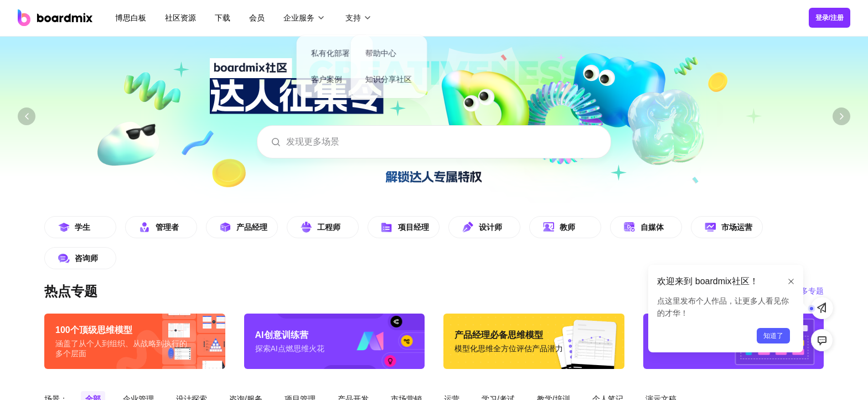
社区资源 (180, 18)
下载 (223, 18)
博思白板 (131, 18)
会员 (257, 18)
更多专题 (808, 291)
